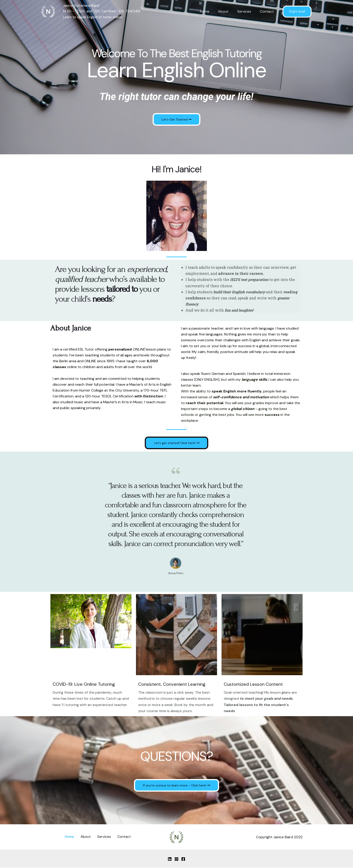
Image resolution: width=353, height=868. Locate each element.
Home (210, 11)
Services (246, 11)
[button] (176, 119)
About (227, 11)
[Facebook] (183, 859)
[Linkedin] (170, 859)
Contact (267, 11)
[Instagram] (176, 859)
